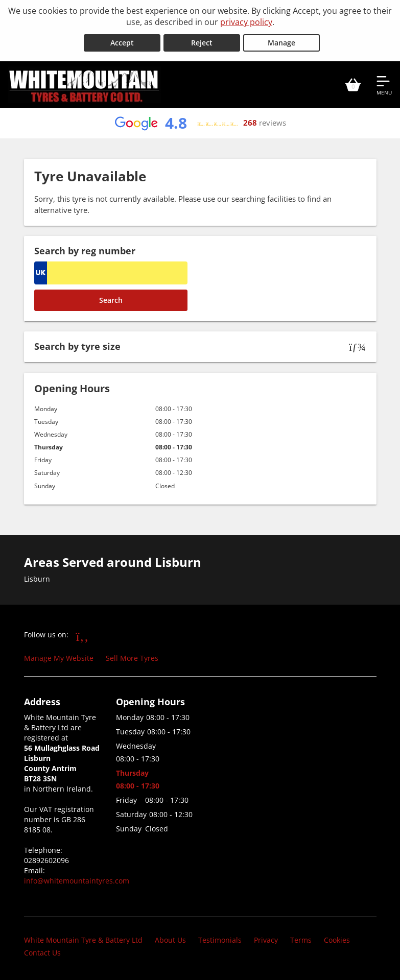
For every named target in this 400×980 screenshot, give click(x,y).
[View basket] (353, 83)
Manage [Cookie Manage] (281, 42)
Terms (301, 939)
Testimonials (220, 939)
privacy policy (246, 22)
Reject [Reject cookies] (202, 42)
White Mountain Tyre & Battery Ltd (83, 939)
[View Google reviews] (200, 122)
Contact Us (42, 952)
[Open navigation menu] (384, 83)
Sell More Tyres (132, 657)
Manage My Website (59, 657)
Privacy (266, 939)
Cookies (337, 939)
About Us (170, 939)
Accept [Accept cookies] (122, 42)
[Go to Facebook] (83, 635)
